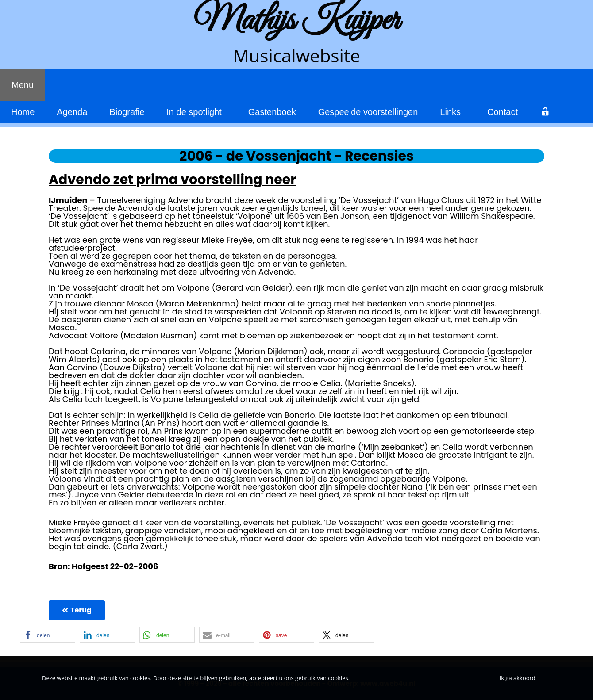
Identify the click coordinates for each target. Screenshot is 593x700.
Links (450, 112)
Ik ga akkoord (518, 678)
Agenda (72, 112)
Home (23, 112)
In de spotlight (194, 112)
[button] (48, 635)
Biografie (127, 112)
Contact (503, 112)
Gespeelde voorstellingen (368, 112)
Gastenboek (272, 112)
